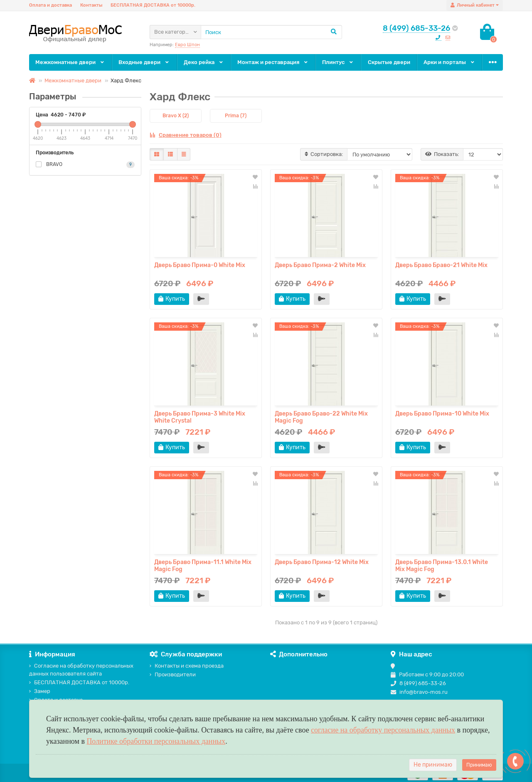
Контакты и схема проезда (187, 666)
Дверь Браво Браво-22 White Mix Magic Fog (321, 417)
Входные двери (144, 62)
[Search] (271, 32)
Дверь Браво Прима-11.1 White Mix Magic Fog (203, 566)
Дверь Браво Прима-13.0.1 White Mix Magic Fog (442, 566)
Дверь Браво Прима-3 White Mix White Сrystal (200, 417)
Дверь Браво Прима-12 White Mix (322, 562)
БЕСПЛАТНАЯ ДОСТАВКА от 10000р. (153, 5)
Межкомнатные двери (70, 62)
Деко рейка (204, 62)
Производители (173, 674)
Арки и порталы (449, 62)
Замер (40, 691)
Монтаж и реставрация (273, 62)
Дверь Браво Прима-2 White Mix (320, 265)
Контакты (91, 5)
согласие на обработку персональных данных (383, 730)
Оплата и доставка (50, 5)
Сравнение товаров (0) (186, 135)
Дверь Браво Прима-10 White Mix (442, 414)
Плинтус (338, 62)
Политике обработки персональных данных (156, 741)
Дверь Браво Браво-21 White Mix (441, 265)
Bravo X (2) (176, 116)
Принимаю (479, 765)
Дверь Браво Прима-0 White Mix (200, 265)
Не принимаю (433, 765)
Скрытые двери (389, 62)
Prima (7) (236, 116)
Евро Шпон (187, 45)
